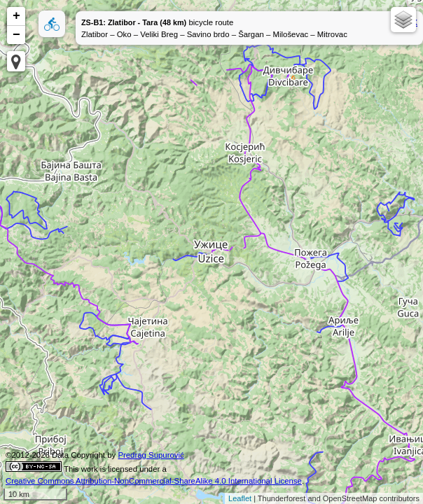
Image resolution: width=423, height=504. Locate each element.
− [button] (16, 35)
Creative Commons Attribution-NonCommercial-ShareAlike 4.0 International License (154, 481)
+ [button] (16, 16)
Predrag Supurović (151, 455)
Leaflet (240, 498)
